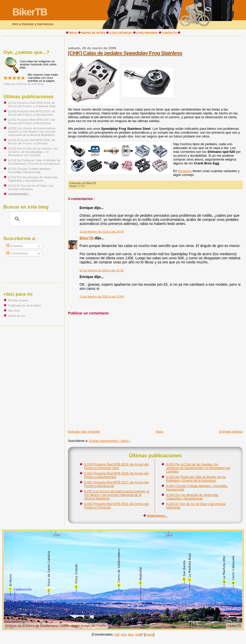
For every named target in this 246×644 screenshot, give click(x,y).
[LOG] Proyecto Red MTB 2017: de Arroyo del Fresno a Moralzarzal (32, 121)
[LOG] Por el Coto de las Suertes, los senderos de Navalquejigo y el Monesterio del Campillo (198, 468)
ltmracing (185, 171)
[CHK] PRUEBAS (147, 33)
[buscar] (36, 219)
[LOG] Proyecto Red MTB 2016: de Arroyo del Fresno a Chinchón (32, 142)
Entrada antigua (231, 432)
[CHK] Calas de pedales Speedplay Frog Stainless (125, 53)
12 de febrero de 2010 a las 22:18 (102, 270)
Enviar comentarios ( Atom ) (110, 441)
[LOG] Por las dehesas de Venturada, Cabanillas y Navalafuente (192, 497)
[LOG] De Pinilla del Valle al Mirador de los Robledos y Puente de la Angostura (196, 479)
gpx (131, 634)
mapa (149, 634)
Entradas (14, 246)
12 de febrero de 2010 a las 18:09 (102, 232)
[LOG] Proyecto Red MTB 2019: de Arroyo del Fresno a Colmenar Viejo (116, 466)
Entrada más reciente (84, 432)
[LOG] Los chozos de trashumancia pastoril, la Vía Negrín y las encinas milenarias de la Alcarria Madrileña (117, 495)
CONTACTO (170, 33)
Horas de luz (17, 316)
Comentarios (17, 253)
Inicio (159, 432)
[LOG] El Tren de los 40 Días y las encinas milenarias (31, 187)
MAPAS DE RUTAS (93, 33)
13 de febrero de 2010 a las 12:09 (102, 296)
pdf (117, 634)
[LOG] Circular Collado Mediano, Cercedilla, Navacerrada (30, 170)
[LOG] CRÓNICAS (121, 33)
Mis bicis (14, 310)
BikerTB (30, 12)
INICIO (73, 33)
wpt (138, 634)
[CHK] (82, 186)
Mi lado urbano (18, 300)
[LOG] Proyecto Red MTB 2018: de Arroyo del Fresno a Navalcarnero (32, 113)
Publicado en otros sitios (24, 305)
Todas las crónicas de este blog (23, 84)
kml (124, 634)
